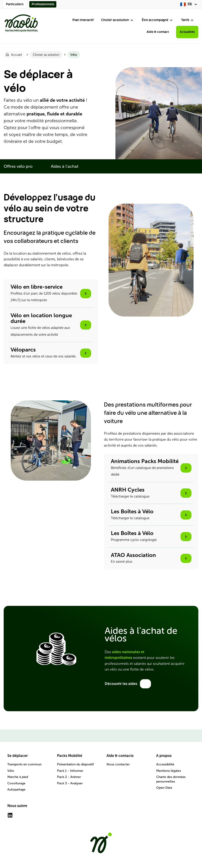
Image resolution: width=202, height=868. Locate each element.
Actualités (187, 32)
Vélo (11, 771)
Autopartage (16, 789)
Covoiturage (16, 783)
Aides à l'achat (65, 166)
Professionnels (43, 4)
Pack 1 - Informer (70, 771)
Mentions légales (169, 771)
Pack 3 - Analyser (70, 783)
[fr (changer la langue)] (189, 4)
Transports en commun (24, 764)
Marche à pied (18, 777)
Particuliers (15, 4)
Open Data (164, 788)
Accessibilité (165, 764)
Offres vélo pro (18, 166)
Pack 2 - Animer (69, 777)
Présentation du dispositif (75, 764)
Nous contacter (118, 764)
